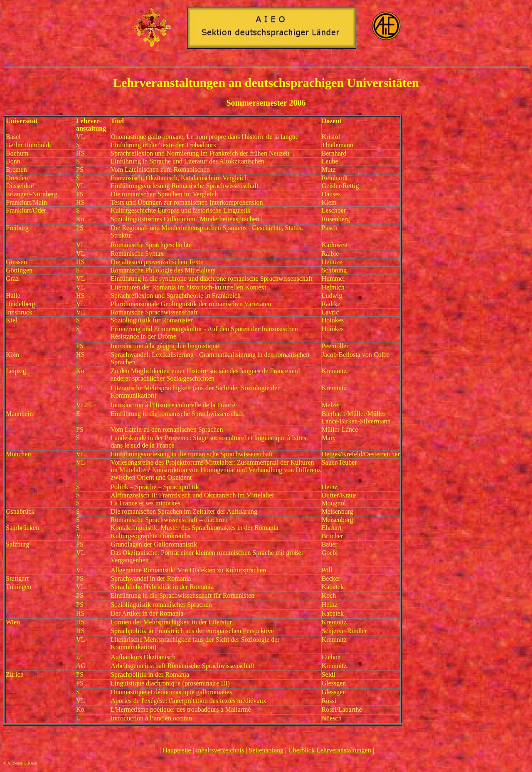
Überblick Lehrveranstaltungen (329, 750)
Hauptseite (177, 750)
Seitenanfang (266, 750)
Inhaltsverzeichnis (220, 750)
